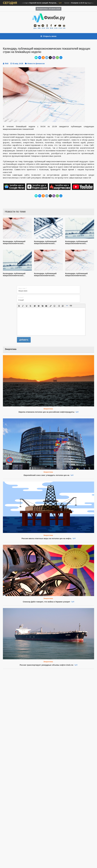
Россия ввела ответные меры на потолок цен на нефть (47, 538)
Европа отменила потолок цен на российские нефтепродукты (46, 412)
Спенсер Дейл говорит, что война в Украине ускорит (47, 602)
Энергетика (48, 409)
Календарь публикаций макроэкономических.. (14, 242)
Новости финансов (36, 64)
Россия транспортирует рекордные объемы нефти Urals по (47, 665)
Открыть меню (48, 36)
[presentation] (19, 306)
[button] (19, 306)
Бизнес (30, 3)
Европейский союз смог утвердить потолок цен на (47, 475)
